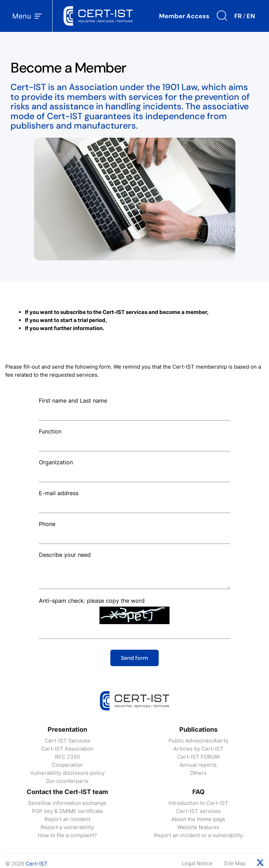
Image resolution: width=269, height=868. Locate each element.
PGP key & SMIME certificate (67, 811)
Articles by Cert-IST (198, 749)
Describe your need (65, 555)
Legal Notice (197, 863)
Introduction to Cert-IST (198, 803)
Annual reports (198, 765)
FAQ (198, 792)
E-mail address (59, 493)
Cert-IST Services (67, 741)
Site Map (235, 863)
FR (238, 16)
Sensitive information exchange (67, 803)
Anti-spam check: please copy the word (92, 601)
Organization (56, 462)
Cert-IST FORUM (198, 757)
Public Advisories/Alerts (198, 741)
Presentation (67, 729)
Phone (47, 524)
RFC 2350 (67, 757)
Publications (198, 729)
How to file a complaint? (67, 835)
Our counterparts (67, 781)
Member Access (184, 16)
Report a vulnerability (67, 827)
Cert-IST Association (67, 749)
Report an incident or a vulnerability (198, 835)
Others (198, 773)
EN (251, 16)
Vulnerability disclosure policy (67, 773)
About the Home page (198, 819)
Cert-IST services (198, 811)
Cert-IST (37, 864)
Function (50, 431)
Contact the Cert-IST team (67, 792)
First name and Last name (73, 401)
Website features (198, 827)
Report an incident (67, 819)
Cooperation (67, 765)
